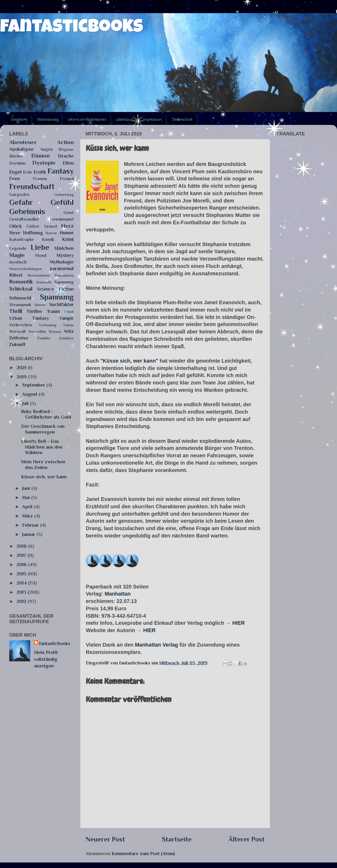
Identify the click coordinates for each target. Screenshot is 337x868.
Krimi (68, 239)
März (28, 516)
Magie (17, 255)
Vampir (66, 318)
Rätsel (16, 275)
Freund (67, 179)
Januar (29, 534)
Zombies (66, 338)
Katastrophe (22, 239)
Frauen (40, 179)
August (30, 394)
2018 (22, 546)
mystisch (18, 262)
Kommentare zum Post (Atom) (143, 854)
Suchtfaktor (61, 304)
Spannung (57, 297)
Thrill (16, 311)
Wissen (55, 332)
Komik (48, 239)
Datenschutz (182, 120)
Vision (68, 325)
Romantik (21, 282)
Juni (27, 488)
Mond (41, 255)
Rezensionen (48, 120)
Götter (33, 226)
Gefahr (21, 202)
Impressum (153, 120)
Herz (67, 226)
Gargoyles (19, 194)
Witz (69, 331)
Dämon (41, 156)
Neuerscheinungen (26, 269)
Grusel (50, 226)
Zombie (44, 338)
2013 (22, 592)
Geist (69, 213)
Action (65, 142)
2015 (22, 574)
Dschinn (17, 163)
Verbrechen (21, 325)
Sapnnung (64, 282)
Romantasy (64, 275)
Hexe (15, 233)
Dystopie (44, 163)
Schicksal (21, 289)
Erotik (40, 172)
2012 (22, 601)
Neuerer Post (105, 839)
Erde (28, 172)
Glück (16, 226)
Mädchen (64, 248)
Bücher (16, 156)
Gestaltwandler (24, 219)
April (28, 507)
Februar (31, 525)
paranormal (62, 268)
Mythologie (62, 262)
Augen (46, 149)
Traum (53, 311)
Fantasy (61, 171)
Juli (26, 403)
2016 (22, 565)
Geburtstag (64, 195)
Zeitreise (19, 338)
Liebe (40, 247)
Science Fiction (56, 289)
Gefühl (62, 202)
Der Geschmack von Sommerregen (43, 429)
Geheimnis (27, 211)
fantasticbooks (72, 28)
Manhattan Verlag (157, 645)
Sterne (40, 305)
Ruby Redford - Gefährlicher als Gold (46, 414)
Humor (67, 233)
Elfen (68, 163)
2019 (22, 377)
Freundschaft (32, 186)
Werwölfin (37, 332)
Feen (14, 179)
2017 (22, 555)
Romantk (44, 282)
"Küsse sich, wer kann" (129, 361)
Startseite (19, 120)
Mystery (65, 255)
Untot (69, 312)
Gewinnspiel (62, 219)
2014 (22, 583)
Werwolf (17, 331)
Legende (18, 248)
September (34, 385)
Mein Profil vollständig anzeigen (46, 659)
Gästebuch (125, 120)
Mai (27, 498)
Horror (51, 233)
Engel (15, 172)
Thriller (34, 311)
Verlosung (48, 325)
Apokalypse (21, 149)
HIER (238, 623)
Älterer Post (246, 839)
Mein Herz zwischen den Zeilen (43, 465)
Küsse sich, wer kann (44, 477)
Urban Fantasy (29, 318)
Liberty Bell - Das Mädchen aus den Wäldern (42, 447)
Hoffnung (33, 233)
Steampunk (20, 305)
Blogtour (66, 149)
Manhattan (118, 594)
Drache (66, 156)
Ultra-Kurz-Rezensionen (87, 120)
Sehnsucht (20, 298)
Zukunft (17, 344)
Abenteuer (23, 142)
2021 (22, 368)
